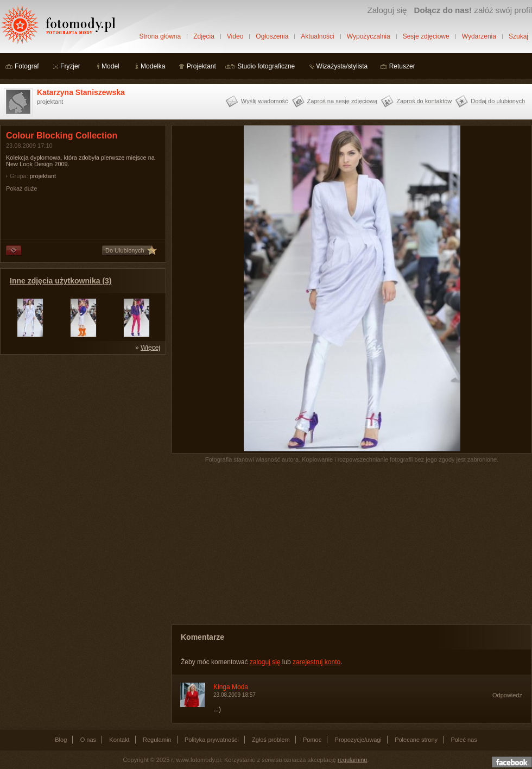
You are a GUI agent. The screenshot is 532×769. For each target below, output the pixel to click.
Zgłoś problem (271, 740)
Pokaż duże (21, 188)
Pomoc (312, 740)
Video (235, 36)
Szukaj (518, 36)
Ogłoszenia (272, 36)
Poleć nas (464, 740)
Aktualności (317, 36)
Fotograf (27, 66)
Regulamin (157, 740)
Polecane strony (416, 740)
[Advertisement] (81, 428)
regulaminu (352, 760)
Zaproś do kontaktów (424, 101)
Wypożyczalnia (369, 36)
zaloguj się (265, 662)
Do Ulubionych (125, 250)
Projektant (201, 66)
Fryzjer (70, 66)
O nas (88, 740)
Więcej (150, 348)
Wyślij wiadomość (265, 101)
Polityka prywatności (212, 740)
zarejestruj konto (316, 662)
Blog (61, 740)
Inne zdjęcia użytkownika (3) (61, 281)
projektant (43, 176)
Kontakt (119, 740)
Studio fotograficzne (266, 66)
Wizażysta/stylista (342, 66)
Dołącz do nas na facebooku (512, 762)
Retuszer (402, 66)
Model (110, 66)
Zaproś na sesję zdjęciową (343, 101)
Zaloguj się (387, 10)
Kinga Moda (231, 687)
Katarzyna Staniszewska (81, 92)
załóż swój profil (473, 10)
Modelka (153, 66)
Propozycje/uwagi (358, 740)
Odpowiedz (507, 695)
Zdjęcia (204, 36)
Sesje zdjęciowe (426, 36)
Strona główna (160, 36)
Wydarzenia (479, 36)
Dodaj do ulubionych (498, 101)
